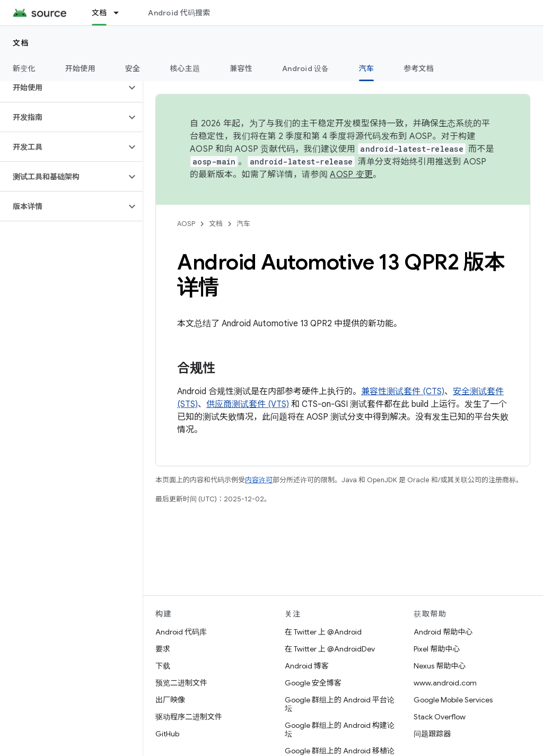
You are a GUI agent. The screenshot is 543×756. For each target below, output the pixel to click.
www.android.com (445, 683)
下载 (163, 666)
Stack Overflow (440, 717)
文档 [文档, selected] (99, 13)
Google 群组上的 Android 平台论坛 (340, 704)
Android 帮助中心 (443, 632)
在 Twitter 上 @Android (323, 632)
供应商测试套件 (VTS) (248, 404)
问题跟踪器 (432, 734)
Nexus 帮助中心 (440, 666)
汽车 (243, 224)
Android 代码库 (181, 632)
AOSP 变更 (351, 175)
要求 (163, 649)
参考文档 (419, 68)
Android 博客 (307, 666)
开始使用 (80, 68)
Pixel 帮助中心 (437, 649)
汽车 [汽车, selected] (367, 68)
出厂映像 (170, 700)
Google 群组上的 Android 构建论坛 (340, 729)
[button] (63, 88)
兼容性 (241, 68)
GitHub (167, 734)
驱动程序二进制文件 (189, 717)
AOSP (186, 224)
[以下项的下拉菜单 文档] (121, 13)
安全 (133, 68)
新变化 (24, 68)
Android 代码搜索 (179, 13)
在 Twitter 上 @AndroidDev (330, 649)
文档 (21, 43)
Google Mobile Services (453, 700)
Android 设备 (306, 68)
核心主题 (185, 68)
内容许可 (259, 480)
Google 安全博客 (313, 683)
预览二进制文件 (181, 683)
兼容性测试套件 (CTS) (403, 392)
